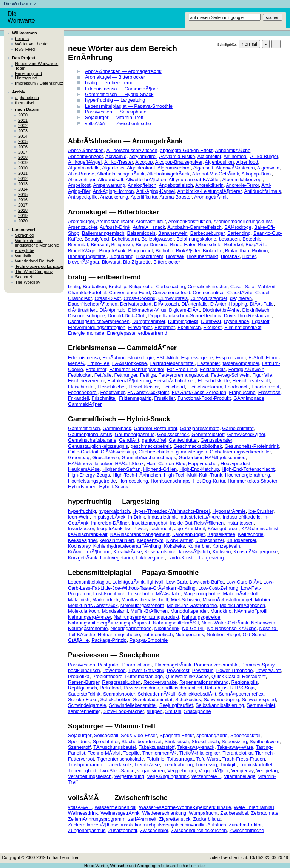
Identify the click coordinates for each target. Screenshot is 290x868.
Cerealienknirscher (208, 286)
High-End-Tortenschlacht (248, 469)
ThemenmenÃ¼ (160, 753)
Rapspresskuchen (121, 682)
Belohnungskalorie (196, 239)
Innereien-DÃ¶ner (110, 523)
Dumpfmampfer (149, 321)
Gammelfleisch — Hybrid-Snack (119, 94)
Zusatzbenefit (123, 830)
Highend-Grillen (160, 469)
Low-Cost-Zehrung (218, 588)
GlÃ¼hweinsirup (118, 452)
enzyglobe (25, 250)
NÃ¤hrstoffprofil (251, 611)
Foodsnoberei (83, 392)
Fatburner (96, 369)
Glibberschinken (156, 452)
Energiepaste (121, 333)
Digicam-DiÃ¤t (184, 310)
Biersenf (99, 245)
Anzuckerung (114, 197)
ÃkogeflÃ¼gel (85, 162)
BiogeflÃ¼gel (82, 251)
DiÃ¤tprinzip (112, 310)
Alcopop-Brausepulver (179, 162)
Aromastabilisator (115, 221)
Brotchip (117, 286)
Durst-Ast (211, 321)
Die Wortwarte (18, 4)
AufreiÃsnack (149, 227)
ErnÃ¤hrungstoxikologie (128, 358)
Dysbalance (237, 321)
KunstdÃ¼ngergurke (255, 552)
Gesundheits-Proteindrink (252, 446)
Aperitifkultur (144, 197)
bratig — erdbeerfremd (109, 83)
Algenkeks (113, 168)
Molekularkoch (84, 611)
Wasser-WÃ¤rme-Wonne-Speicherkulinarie (185, 807)
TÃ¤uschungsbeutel (115, 747)
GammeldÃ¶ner (85, 404)
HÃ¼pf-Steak (130, 464)
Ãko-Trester (119, 162)
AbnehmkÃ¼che (233, 150)
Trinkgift (228, 765)
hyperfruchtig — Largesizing (115, 100)
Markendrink (105, 600)
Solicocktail (106, 735)
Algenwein (268, 168)
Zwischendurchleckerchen (199, 830)
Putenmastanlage (144, 676)
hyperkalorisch (114, 511)
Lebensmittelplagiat (89, 582)
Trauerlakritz (118, 765)
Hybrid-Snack (114, 487)
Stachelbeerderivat (142, 741)
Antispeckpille (83, 197)
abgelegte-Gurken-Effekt (186, 150)
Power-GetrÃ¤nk (146, 670)
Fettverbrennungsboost (184, 375)
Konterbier (199, 546)
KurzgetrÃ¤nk (83, 558)
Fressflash (269, 392)
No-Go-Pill (193, 628)
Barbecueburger (207, 233)
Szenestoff (79, 747)
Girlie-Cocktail (83, 452)
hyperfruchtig (82, 511)
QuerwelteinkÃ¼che (187, 676)
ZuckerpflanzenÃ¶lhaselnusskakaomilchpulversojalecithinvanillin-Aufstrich (147, 825)
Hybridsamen (82, 487)
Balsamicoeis (141, 233)
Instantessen (240, 523)
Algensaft (203, 168)
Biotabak (230, 256)
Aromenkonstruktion (190, 221)
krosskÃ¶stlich (194, 552)
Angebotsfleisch (176, 185)
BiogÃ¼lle (256, 245)
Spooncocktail (245, 735)
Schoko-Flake (83, 700)
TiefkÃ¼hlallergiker (200, 753)
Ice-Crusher (261, 511)
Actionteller (209, 156)
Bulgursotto (141, 286)
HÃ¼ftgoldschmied (225, 457)
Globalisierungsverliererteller (240, 452)
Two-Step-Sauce (117, 771)
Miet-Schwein (185, 600)
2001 (23, 120)
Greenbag (79, 457)
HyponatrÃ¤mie (229, 511)
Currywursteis (173, 298)
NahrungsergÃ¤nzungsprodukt (147, 617)
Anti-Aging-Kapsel (156, 191)
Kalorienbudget (188, 534)
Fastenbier (209, 363)
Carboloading (170, 286)
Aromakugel (81, 221)
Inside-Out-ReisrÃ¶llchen (197, 523)
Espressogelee (197, 358)
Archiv (19, 92)
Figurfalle (262, 375)
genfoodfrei (154, 440)
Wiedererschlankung (164, 813)
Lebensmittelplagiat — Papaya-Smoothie (129, 106)
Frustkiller (164, 398)
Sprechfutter (106, 741)
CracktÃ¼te (240, 293)
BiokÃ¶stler (188, 251)
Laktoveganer (150, 558)
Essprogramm (231, 358)
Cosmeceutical (209, 293)
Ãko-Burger (264, 156)
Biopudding (122, 256)
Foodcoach (237, 387)
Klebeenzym (150, 540)
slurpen (154, 711)
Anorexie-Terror (242, 185)
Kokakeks (174, 546)
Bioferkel (233, 245)
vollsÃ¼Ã (80, 807)
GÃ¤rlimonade (249, 398)
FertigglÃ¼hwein (246, 369)
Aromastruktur (151, 221)
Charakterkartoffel (87, 293)
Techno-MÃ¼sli (104, 753)
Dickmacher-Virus (147, 310)
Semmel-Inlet (261, 705)
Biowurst (111, 262)
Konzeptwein (226, 546)
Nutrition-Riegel (223, 634)
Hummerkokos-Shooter (252, 481)
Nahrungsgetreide (201, 617)
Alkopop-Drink (256, 174)
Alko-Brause (81, 174)
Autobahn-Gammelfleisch (194, 227)
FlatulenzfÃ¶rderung (129, 381)
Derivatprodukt (136, 304)
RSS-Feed (25, 49)
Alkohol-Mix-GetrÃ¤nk (216, 174)
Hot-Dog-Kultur (209, 481)
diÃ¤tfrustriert (82, 310)
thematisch (25, 103)
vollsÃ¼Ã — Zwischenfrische (118, 123)
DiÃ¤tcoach (166, 304)
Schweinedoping (221, 700)
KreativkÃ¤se (127, 552)
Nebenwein (263, 623)
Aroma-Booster (176, 197)
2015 (23, 194)
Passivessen (82, 665)
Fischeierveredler (86, 381)
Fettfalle (103, 375)
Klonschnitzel (209, 540)
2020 (23, 221)
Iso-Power (136, 529)
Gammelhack (117, 428)
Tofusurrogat (180, 759)
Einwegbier (140, 327)
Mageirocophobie (202, 594)
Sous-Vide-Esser (139, 735)
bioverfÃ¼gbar (84, 262)
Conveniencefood (171, 293)
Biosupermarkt (203, 256)
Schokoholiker (115, 700)
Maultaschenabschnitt (145, 600)
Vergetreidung (129, 776)
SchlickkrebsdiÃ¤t (197, 694)
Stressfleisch (205, 741)
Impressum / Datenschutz (39, 83)
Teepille (132, 753)
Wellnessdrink (83, 813)
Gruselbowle (106, 457)
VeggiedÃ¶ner (214, 771)
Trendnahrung (177, 765)
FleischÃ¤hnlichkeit (174, 381)
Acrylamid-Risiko (177, 156)
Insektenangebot (149, 523)
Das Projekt (24, 58)
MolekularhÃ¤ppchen (242, 605)
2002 (23, 126)
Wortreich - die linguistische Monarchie (37, 243)
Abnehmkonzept (85, 156)
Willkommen (25, 33)
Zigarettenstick (175, 819)
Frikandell (78, 398)
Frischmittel (104, 398)
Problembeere (107, 676)
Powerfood (114, 670)
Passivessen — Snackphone (116, 112)
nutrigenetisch (158, 634)
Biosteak (175, 256)
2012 (23, 179)
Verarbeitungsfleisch (90, 776)
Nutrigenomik (190, 634)
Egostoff (261, 321)
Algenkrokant (141, 168)
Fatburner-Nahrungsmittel (137, 369)
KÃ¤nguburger (223, 529)
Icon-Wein (79, 517)
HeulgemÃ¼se (84, 469)
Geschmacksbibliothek (198, 446)
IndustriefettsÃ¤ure (200, 517)
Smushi (174, 711)
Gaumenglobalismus (90, 434)
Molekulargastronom (142, 605)
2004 (23, 136)
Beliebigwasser (158, 239)
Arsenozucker (83, 227)
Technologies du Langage (39, 266)
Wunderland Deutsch (35, 261)
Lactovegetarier (117, 558)
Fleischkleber (112, 387)
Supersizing (234, 741)
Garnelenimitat (238, 428)
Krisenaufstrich (161, 552)
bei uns (22, 39)
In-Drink (137, 517)
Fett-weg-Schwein (230, 375)
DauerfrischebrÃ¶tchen (93, 304)
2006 (23, 147)
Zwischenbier (154, 830)
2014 (23, 189)
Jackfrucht (160, 529)
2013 (23, 184)
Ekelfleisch (189, 327)
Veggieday (242, 771)
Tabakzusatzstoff (157, 747)
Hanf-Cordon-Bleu (166, 464)
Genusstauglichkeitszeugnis (98, 446)
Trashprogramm (85, 765)
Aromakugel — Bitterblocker (115, 77)
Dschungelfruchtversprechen (99, 321)
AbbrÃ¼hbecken (86, 150)
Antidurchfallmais (262, 191)
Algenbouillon (219, 162)
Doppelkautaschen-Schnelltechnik (185, 316)
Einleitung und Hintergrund (29, 76)
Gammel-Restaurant (155, 428)
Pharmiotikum (137, 665)
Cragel (262, 293)
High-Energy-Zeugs (89, 475)
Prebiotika (79, 676)
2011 (23, 173)
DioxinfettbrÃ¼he (221, 310)
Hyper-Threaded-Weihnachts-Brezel (171, 511)
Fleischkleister (143, 387)
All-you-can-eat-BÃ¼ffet (194, 179)
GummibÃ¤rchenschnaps (149, 457)
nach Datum (27, 109)
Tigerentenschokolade (120, 759)
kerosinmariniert (117, 540)
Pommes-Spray (258, 665)
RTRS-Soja (242, 688)
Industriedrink (162, 517)
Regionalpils (245, 682)
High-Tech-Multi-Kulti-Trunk (193, 475)
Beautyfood (97, 239)
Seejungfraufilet (176, 705)
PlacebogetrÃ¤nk (173, 665)
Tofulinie (155, 759)
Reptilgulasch (83, 688)
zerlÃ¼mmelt (142, 819)
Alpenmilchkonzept (243, 179)
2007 (23, 152)
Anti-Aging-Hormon (113, 191)
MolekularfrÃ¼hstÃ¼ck (93, 605)
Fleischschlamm (205, 387)
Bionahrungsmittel (87, 256)
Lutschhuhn (140, 594)
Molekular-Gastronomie (192, 605)
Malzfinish (79, 600)
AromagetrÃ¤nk (211, 197)
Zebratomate (265, 813)
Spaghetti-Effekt (177, 735)
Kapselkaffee (221, 534)
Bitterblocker (167, 262)
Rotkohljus (216, 688)
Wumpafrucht (203, 813)
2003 (23, 131)
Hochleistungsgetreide (92, 481)
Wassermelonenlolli (115, 807)
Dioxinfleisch (256, 310)
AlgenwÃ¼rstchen (235, 168)
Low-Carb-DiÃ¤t (244, 582)
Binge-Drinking (151, 245)
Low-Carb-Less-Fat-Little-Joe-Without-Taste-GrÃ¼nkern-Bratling (171, 585)
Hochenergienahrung (248, 475)
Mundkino (221, 611)
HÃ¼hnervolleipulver (90, 464)
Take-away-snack (196, 747)
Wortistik (23, 256)
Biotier (249, 256)
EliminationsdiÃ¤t (243, 327)
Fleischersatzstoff (251, 381)
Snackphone (197, 711)
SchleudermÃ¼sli (157, 694)
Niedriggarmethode (131, 628)
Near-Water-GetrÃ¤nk (225, 623)
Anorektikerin (209, 185)
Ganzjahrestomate (200, 428)
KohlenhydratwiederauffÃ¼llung (127, 546)
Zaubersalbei (234, 813)
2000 (23, 115)
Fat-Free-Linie (182, 369)
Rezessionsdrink (141, 688)
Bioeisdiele (210, 245)
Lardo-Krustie (182, 558)
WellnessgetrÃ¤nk (120, 813)
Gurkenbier (191, 457)
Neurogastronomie (88, 628)
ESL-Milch (167, 358)
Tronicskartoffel (256, 765)
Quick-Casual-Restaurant (239, 676)
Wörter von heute (31, 44)
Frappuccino (242, 392)
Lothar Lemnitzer (192, 866)
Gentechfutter (183, 440)
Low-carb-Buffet (207, 582)
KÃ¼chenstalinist (260, 529)
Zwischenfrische (247, 830)
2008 (23, 157)
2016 (23, 200)
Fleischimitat (81, 387)
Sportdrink (79, 741)
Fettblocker (80, 375)
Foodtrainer (112, 392)
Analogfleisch (142, 185)
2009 (23, 163)
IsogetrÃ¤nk (110, 529)
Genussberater (216, 440)
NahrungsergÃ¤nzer (89, 617)
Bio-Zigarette (137, 262)
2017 (23, 205)
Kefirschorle (251, 534)
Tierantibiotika (238, 753)
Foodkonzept (265, 387)
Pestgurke (109, 665)
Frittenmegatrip (135, 398)
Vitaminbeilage (240, 776)
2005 (23, 141)
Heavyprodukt (235, 464)
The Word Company (34, 272)
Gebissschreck (173, 434)
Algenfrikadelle (84, 168)
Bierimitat (78, 245)
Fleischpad (173, 387)
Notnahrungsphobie (119, 634)
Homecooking (133, 481)
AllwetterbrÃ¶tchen (146, 179)
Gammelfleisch (84, 428)
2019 (23, 216)
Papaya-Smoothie (149, 640)
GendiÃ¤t (129, 440)
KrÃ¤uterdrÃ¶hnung (89, 552)
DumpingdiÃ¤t (183, 321)
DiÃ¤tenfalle (195, 304)
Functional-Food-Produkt (204, 398)
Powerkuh (203, 670)
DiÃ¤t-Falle (261, 304)
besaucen (230, 239)
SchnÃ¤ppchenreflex (241, 694)
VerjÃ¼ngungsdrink (168, 776)
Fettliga (148, 375)
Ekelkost (213, 327)
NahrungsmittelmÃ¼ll (176, 623)
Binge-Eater (183, 245)
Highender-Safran (121, 469)
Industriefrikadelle (242, 517)
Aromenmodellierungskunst (243, 221)
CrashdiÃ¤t (80, 298)
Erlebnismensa (84, 358)
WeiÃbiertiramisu (254, 807)
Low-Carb (177, 582)
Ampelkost (79, 185)
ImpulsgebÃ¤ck (109, 517)
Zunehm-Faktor (245, 825)
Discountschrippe (86, 316)
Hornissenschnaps (170, 481)
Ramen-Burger (84, 682)
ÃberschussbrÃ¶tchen (132, 150)
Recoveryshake (160, 682)
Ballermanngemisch (103, 233)
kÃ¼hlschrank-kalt (88, 534)
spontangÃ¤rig (212, 735)
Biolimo (260, 251)
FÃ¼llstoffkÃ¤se (130, 363)
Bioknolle (213, 251)
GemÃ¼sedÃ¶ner (246, 434)
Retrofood (110, 688)
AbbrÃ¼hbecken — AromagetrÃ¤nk (123, 71)
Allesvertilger (82, 179)
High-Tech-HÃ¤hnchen (137, 475)
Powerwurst (268, 670)
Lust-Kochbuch (109, 594)
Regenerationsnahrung (204, 682)
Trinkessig (206, 765)
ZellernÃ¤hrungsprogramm (97, 819)
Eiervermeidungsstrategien (97, 327)
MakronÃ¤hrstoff (241, 594)
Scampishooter (119, 694)
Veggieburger (181, 771)
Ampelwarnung (109, 185)
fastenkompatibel (241, 363)
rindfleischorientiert (182, 688)
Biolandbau (237, 251)
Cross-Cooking (140, 298)
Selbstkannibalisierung (220, 705)
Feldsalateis (213, 369)
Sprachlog (25, 235)
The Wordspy (28, 282)
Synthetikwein (265, 741)
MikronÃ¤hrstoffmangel (227, 600)
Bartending (239, 233)
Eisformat (165, 327)
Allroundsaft (111, 179)
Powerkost (178, 670)
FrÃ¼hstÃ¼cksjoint (148, 392)
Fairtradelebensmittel (172, 363)
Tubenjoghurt (82, 771)
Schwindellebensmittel (133, 705)
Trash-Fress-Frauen (244, 759)
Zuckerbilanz (207, 819)
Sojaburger (80, 735)
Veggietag (267, 771)
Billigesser (122, 245)
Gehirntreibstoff (208, 434)
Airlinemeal (235, 156)
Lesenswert (24, 230)
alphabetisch (27, 98)
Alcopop (144, 162)
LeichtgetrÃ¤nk (128, 582)
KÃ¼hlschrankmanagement (140, 534)
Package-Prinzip (109, 640)
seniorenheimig (84, 711)
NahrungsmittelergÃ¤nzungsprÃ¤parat (109, 623)
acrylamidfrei (143, 156)
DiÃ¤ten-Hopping (229, 304)
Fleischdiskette (214, 381)
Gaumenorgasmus (135, 434)
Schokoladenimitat (153, 700)
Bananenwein (173, 233)
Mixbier (263, 600)
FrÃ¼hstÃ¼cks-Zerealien (199, 392)
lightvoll (155, 582)
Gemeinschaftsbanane (92, 440)
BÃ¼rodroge (238, 227)
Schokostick (188, 700)
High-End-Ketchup (199, 469)
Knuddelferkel (241, 540)
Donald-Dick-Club (126, 316)
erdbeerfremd (153, 333)
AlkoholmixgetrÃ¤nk (168, 174)
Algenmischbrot (174, 168)
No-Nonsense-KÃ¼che (232, 628)
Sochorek (24, 277)
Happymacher (203, 464)
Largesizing (211, 558)
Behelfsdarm (125, 239)
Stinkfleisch (177, 741)
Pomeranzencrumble (216, 665)
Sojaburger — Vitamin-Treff (114, 117)
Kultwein (222, 552)
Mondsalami (115, 611)
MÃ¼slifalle (168, 594)
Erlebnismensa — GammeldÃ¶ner (122, 89)
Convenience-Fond (130, 293)
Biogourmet (140, 251)
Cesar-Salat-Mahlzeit (253, 286)
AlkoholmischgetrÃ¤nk (121, 174)
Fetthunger (126, 375)
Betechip (252, 239)
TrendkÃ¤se (147, 765)
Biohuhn (164, 251)
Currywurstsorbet (209, 298)
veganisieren (151, 771)
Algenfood (247, 162)
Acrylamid (116, 156)
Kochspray (79, 546)
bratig (74, 286)
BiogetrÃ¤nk (113, 251)
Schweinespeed (259, 700)
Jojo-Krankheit (190, 529)
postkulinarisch (84, 670)
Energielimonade (86, 333)
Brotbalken (94, 286)
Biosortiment (150, 256)
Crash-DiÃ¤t (108, 298)
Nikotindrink (167, 628)
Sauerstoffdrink (84, 694)
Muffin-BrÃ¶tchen (149, 611)
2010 (23, 168)
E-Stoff (256, 358)
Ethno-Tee (98, 363)
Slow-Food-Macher (124, 711)
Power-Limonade (235, 670)
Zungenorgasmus (87, 830)
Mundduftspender (189, 611)
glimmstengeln (192, 452)
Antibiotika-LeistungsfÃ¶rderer (210, 191)
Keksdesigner (83, 540)
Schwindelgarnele (87, 705)
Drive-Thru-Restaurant (248, 316)
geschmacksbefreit (151, 446)
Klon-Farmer (179, 540)
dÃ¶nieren (241, 298)
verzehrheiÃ (206, 776)
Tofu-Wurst (208, 759)
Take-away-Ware (235, 747)
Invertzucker (81, 529)
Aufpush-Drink (115, 227)
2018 (23, 210)
